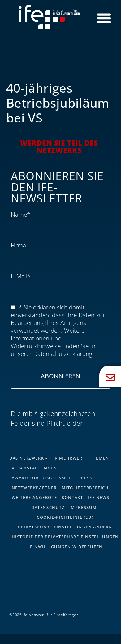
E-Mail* (21, 276)
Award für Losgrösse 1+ (43, 478)
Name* (21, 214)
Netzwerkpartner (34, 488)
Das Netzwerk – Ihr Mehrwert (47, 458)
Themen (99, 458)
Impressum (83, 507)
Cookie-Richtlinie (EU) (65, 517)
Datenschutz (48, 507)
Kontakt (72, 497)
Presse (87, 478)
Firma (19, 245)
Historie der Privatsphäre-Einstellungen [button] (65, 537)
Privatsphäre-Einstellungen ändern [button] (65, 527)
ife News (98, 497)
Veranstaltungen (35, 468)
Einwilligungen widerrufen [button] (66, 547)
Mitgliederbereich (85, 488)
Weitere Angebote (35, 497)
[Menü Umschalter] (104, 18)
